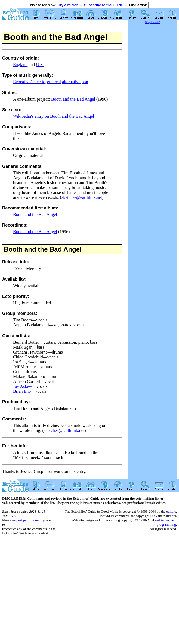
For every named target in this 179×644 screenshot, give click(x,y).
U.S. (40, 65)
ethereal (54, 82)
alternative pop (75, 82)
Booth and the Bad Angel (73, 99)
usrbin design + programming (166, 522)
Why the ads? (152, 22)
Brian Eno (22, 391)
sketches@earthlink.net (82, 197)
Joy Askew (23, 386)
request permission (25, 520)
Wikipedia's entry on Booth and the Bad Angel (54, 116)
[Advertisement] (152, 106)
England (20, 65)
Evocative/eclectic (29, 82)
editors (171, 511)
